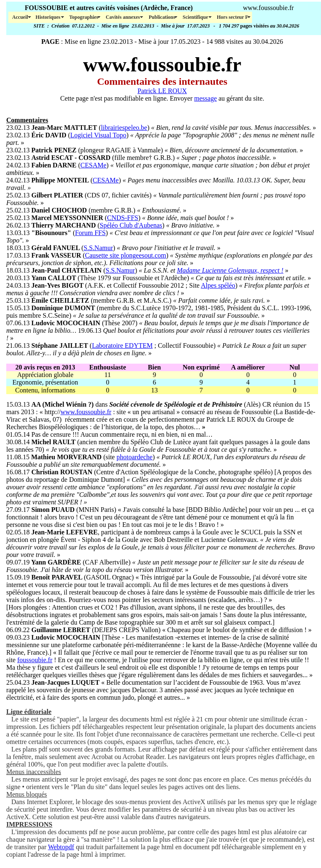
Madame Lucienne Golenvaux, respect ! (230, 270)
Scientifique (196, 17)
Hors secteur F (233, 17)
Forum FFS (90, 233)
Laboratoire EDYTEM (122, 345)
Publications (162, 17)
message (206, 98)
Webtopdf (61, 847)
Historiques (48, 17)
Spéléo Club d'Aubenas (131, 225)
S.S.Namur (98, 248)
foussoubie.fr (35, 660)
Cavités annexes (124, 17)
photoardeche (135, 457)
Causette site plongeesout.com (125, 255)
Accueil (20, 17)
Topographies (84, 17)
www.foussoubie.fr (86, 412)
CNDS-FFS (123, 218)
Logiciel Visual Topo (98, 135)
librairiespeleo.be (124, 128)
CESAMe (93, 165)
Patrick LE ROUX (162, 91)
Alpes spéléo (218, 285)
